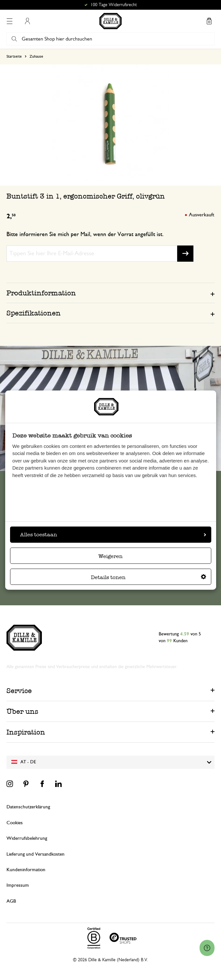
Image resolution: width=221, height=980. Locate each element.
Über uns (22, 711)
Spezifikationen (34, 313)
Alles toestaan (113, 534)
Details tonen (148, 577)
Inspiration (26, 732)
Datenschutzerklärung (28, 807)
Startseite (14, 56)
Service (19, 691)
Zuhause (36, 56)
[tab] (111, 293)
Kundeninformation (26, 870)
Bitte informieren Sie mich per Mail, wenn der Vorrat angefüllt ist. (85, 234)
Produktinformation (41, 293)
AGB (11, 901)
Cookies (15, 823)
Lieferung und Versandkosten (36, 854)
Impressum (18, 885)
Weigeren (111, 556)
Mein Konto (27, 21)
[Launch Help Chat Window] (207, 948)
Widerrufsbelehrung (27, 838)
